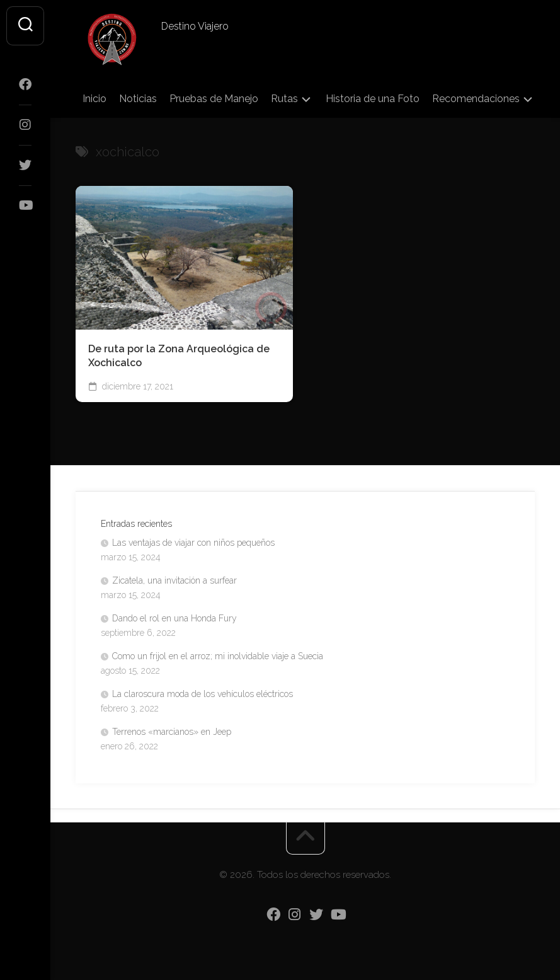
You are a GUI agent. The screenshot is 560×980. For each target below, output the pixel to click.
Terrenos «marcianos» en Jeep (172, 732)
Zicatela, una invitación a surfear (174, 580)
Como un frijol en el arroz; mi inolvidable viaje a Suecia (218, 656)
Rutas (284, 99)
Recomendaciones (476, 99)
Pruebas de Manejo (214, 99)
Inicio (94, 99)
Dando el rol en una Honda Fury (174, 618)
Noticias (138, 99)
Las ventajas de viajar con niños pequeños (193, 543)
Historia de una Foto (373, 99)
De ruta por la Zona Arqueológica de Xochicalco (179, 356)
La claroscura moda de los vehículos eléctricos (203, 694)
